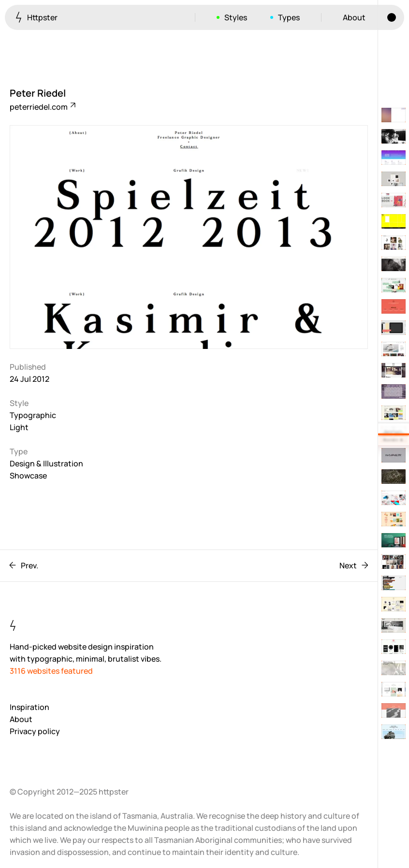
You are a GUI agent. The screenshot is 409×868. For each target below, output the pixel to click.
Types (289, 17)
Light (19, 427)
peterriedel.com (42, 107)
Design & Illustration (46, 463)
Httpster (37, 17)
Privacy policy (35, 731)
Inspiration (29, 707)
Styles (236, 17)
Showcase (28, 476)
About (354, 17)
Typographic (33, 415)
